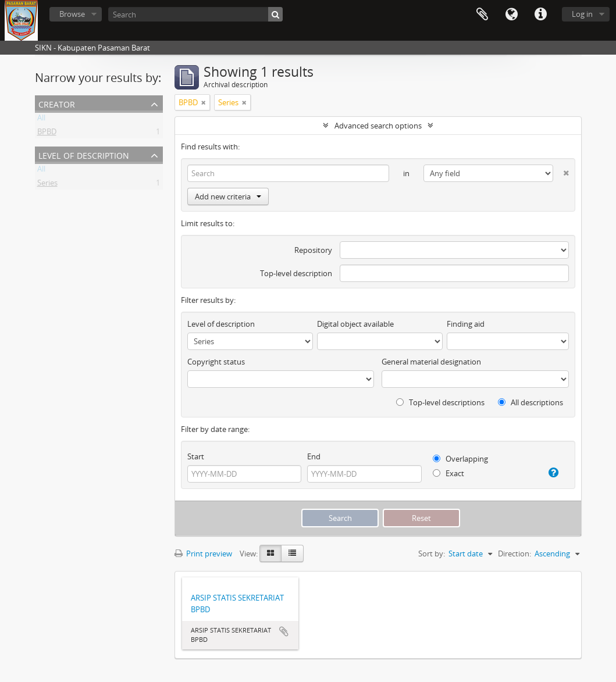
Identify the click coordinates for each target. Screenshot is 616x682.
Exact (448, 473)
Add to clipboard (284, 631)
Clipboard (482, 15)
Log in (582, 14)
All (41, 120)
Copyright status (216, 362)
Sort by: (432, 554)
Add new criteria (228, 197)
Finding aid (466, 324)
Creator (57, 103)
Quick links (540, 15)
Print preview (203, 554)
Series (47, 185)
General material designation (431, 362)
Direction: (514, 554)
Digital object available (355, 324)
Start (196, 456)
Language (511, 15)
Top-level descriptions (440, 402)
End (314, 456)
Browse (72, 14)
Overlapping (460, 459)
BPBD (47, 134)
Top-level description (296, 273)
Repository (313, 250)
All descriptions (530, 402)
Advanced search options (378, 126)
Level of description (84, 154)
